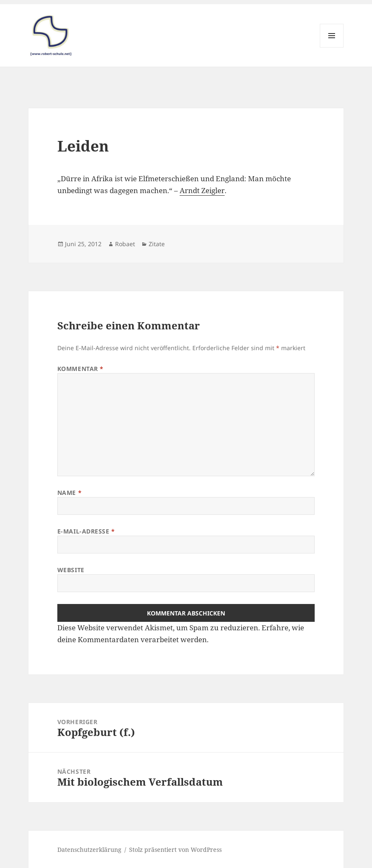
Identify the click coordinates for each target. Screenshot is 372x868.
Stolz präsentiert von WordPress (175, 850)
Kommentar (80, 369)
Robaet (125, 244)
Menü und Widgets (332, 47)
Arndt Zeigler (202, 190)
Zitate (157, 244)
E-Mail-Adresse (86, 531)
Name (69, 493)
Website (71, 570)
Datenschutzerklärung (89, 850)
